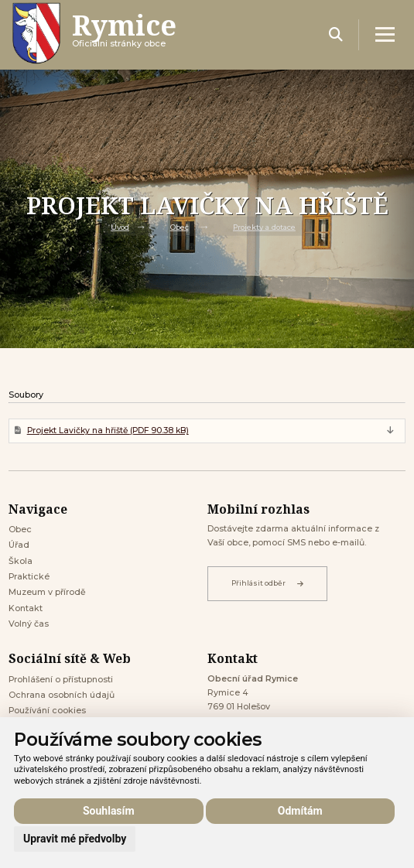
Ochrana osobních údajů (62, 695)
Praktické (29, 577)
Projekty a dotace (264, 227)
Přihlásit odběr (267, 583)
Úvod (120, 227)
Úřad (19, 545)
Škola (21, 561)
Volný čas (29, 624)
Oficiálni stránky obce (124, 34)
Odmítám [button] (300, 811)
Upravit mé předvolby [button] (75, 839)
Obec (180, 227)
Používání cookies (47, 711)
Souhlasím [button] (109, 811)
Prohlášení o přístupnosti (61, 680)
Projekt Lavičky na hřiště (108, 431)
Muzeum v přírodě (47, 592)
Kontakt (26, 608)
